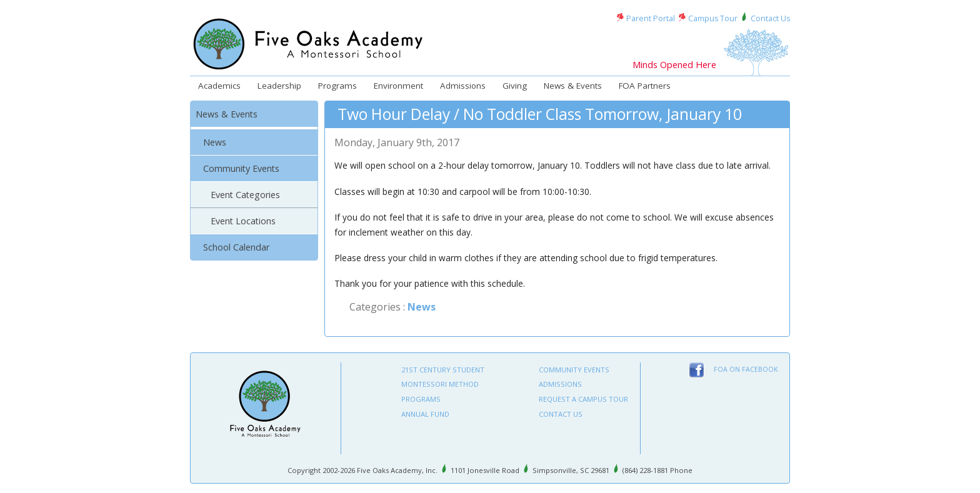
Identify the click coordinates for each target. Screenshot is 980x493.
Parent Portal (651, 18)
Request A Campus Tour (583, 399)
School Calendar (236, 247)
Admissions (463, 86)
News (215, 142)
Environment (398, 86)
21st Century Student (443, 370)
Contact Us (770, 18)
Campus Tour (713, 18)
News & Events (573, 86)
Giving (515, 86)
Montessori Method (440, 384)
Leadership (279, 86)
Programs (337, 86)
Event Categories (245, 195)
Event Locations (243, 221)
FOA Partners (645, 86)
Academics (219, 86)
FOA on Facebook (746, 369)
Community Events (241, 168)
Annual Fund (425, 414)
